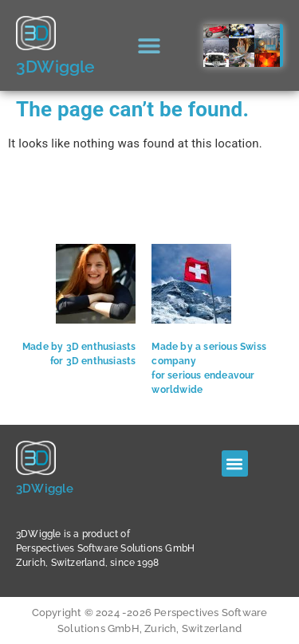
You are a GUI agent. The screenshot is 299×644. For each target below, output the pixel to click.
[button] (149, 46)
